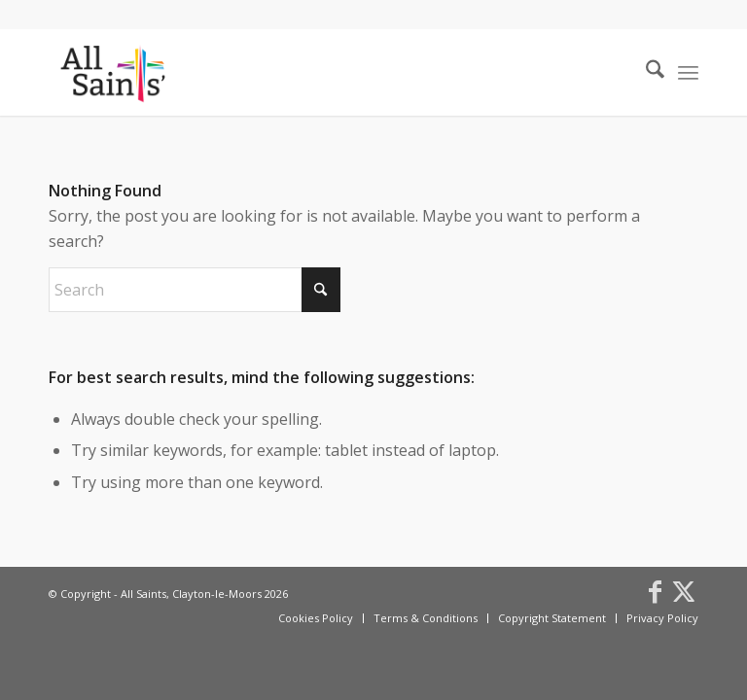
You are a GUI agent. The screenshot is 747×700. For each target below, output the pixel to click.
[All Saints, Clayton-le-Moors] (114, 72)
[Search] (645, 72)
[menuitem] (645, 72)
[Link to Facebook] (655, 591)
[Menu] (688, 72)
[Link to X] (684, 591)
